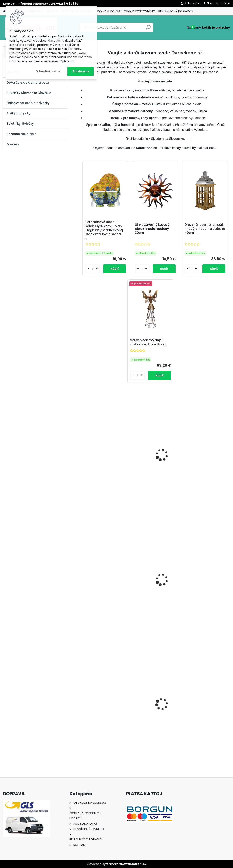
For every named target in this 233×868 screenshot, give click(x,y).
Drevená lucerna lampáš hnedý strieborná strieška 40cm (205, 229)
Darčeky (13, 144)
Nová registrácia (219, 3)
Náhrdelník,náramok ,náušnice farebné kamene (206, 584)
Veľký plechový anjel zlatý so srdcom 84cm (148, 342)
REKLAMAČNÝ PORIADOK (176, 11)
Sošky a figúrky (18, 113)
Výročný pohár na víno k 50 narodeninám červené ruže (104, 710)
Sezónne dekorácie (21, 134)
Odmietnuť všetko (48, 71)
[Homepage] (4, 11)
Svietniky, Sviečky (20, 124)
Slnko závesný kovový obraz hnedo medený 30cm (152, 229)
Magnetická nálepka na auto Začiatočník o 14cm (103, 585)
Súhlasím (81, 71)
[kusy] (91, 744)
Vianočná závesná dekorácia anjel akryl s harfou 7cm (152, 586)
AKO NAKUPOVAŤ (108, 11)
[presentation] (83, 701)
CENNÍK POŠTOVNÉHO (139, 11)
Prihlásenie (192, 3)
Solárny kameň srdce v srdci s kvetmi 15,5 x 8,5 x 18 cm (205, 710)
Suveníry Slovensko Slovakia (29, 93)
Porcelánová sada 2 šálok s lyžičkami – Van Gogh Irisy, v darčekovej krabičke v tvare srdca (104, 228)
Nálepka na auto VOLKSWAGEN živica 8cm (154, 709)
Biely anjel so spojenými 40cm (204, 460)
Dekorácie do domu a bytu (28, 82)
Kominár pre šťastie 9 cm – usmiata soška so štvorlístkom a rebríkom (154, 461)
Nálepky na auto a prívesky (28, 103)
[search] (148, 29)
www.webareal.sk (133, 864)
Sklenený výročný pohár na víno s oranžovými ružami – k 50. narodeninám (102, 462)
